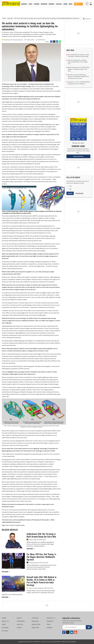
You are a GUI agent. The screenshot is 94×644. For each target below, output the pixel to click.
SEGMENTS (24, 4)
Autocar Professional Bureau (35, 588)
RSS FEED (5, 631)
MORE (70, 4)
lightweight (21, 525)
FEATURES (37, 4)
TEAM (48, 624)
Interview (10, 18)
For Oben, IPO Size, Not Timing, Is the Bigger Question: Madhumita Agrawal (41, 557)
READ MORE (31, 549)
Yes (71, 186)
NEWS (31, 4)
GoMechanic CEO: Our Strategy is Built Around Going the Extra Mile (41, 535)
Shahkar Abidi (32, 540)
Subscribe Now (78, 156)
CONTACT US (51, 618)
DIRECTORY (35, 628)
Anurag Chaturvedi (33, 563)
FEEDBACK (50, 621)
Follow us (87, 19)
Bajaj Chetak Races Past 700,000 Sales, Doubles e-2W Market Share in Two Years (79, 69)
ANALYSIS (59, 4)
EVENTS (19, 618)
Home (4, 18)
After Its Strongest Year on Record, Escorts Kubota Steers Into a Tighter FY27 (78, 62)
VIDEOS (65, 4)
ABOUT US (5, 621)
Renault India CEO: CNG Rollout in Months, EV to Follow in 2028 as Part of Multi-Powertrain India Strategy (41, 581)
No (70, 189)
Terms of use (45, 642)
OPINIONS (51, 4)
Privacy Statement (55, 642)
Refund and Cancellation (69, 642)
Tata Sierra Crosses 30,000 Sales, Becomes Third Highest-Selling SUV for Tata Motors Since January (78, 76)
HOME (4, 618)
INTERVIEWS (44, 4)
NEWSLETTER (36, 624)
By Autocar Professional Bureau (13, 40)
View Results (79, 193)
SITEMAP (49, 628)
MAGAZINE (35, 621)
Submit (70, 193)
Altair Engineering (11, 525)
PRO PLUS (78, 4)
